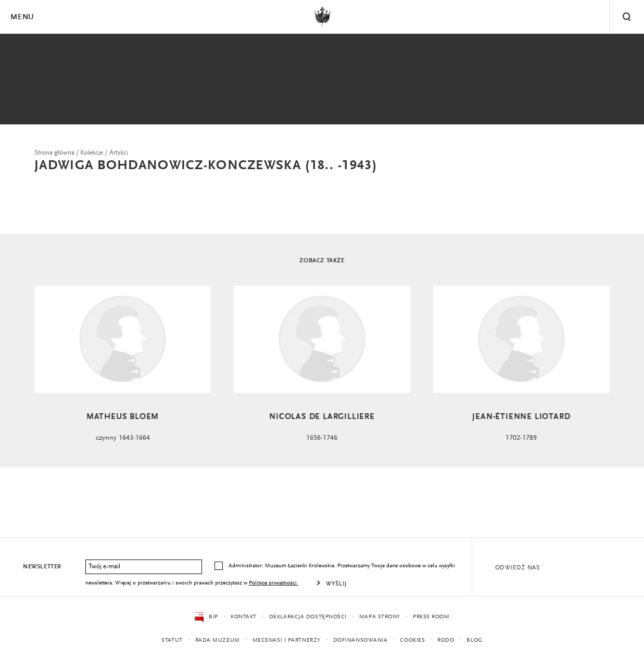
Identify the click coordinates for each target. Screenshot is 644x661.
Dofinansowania (361, 640)
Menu (22, 17)
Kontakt (244, 617)
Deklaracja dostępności (308, 617)
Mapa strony (380, 617)
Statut (172, 640)
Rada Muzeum (218, 640)
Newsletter (42, 567)
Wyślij (337, 584)
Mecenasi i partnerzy (287, 640)
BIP (206, 617)
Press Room (431, 617)
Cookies (412, 640)
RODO (446, 640)
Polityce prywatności (274, 583)
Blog (474, 640)
